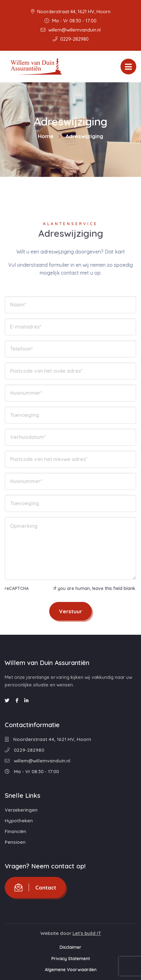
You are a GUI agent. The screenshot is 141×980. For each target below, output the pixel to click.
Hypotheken (19, 821)
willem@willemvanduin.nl (71, 30)
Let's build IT (87, 933)
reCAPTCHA (17, 588)
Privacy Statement (71, 959)
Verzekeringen (21, 810)
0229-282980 (71, 39)
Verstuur (70, 611)
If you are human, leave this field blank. (95, 588)
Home (46, 136)
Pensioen (15, 842)
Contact (35, 887)
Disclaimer (70, 947)
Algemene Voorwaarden (71, 970)
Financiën (15, 831)
